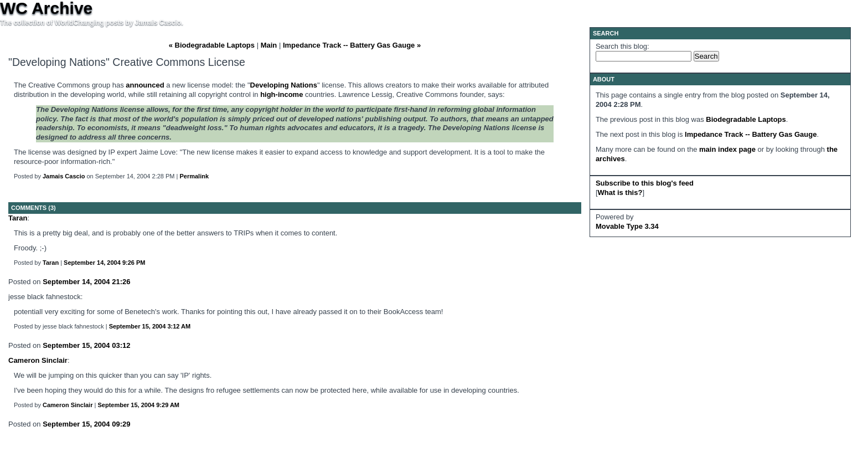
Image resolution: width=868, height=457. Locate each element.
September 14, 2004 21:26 (86, 282)
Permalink (194, 176)
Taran (18, 218)
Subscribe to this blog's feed (645, 183)
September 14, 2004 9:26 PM (104, 263)
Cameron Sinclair (38, 360)
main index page (727, 149)
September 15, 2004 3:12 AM (150, 326)
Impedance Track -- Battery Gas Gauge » (352, 45)
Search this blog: (622, 46)
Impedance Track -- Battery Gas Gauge (751, 134)
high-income (281, 94)
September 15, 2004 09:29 (86, 424)
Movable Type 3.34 (627, 226)
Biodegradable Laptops (746, 119)
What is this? (620, 192)
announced (145, 85)
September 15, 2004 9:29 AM (138, 405)
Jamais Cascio (64, 176)
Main (269, 45)
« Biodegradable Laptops (212, 45)
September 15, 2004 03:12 (86, 345)
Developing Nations (284, 85)
